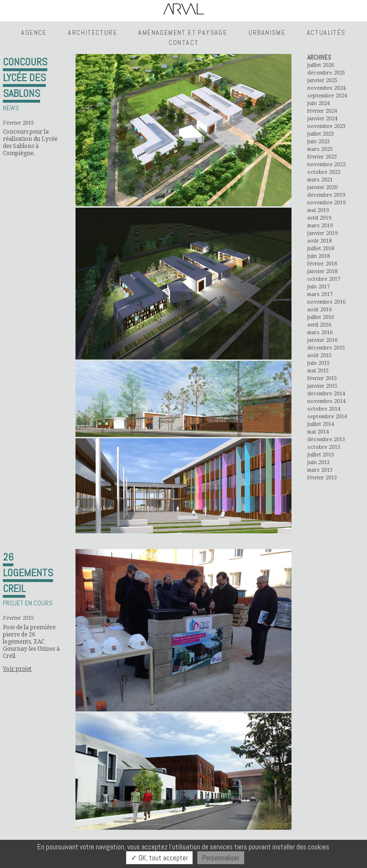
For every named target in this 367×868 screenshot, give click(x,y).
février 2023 (322, 157)
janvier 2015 (322, 386)
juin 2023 (318, 142)
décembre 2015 (326, 348)
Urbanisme (267, 32)
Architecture (92, 32)
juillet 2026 (321, 65)
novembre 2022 (326, 164)
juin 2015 (318, 363)
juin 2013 (318, 462)
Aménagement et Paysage (183, 32)
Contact (184, 42)
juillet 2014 (321, 424)
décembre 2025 (326, 73)
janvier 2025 (322, 80)
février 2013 (322, 478)
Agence (34, 32)
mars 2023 (320, 149)
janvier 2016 (322, 340)
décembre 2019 (326, 195)
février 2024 (322, 111)
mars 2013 (320, 470)
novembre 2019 (326, 203)
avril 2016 (319, 325)
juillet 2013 (321, 455)
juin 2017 (318, 287)
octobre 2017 (324, 279)
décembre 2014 (326, 394)
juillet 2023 (321, 134)
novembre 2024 (326, 88)
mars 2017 (320, 294)
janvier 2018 (322, 271)
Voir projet (17, 669)
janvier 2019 (322, 233)
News (11, 108)
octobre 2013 (324, 447)
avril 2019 (319, 218)
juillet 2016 (321, 317)
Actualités (326, 32)
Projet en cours (28, 603)
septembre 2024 (327, 96)
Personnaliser (221, 858)
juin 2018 (318, 256)
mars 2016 (320, 333)
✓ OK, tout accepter (159, 858)
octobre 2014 (324, 409)
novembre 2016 (326, 302)
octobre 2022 (324, 172)
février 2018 (322, 264)
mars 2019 (320, 226)
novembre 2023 (326, 126)
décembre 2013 (326, 439)
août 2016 (319, 310)
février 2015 (322, 378)
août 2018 (319, 241)
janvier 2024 (322, 119)
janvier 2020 (322, 187)
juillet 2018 (321, 249)
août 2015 (319, 355)
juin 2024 (318, 103)
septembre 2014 (327, 417)
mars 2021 (320, 180)
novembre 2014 (326, 401)
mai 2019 (318, 210)
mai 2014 (318, 432)
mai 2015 (318, 371)
